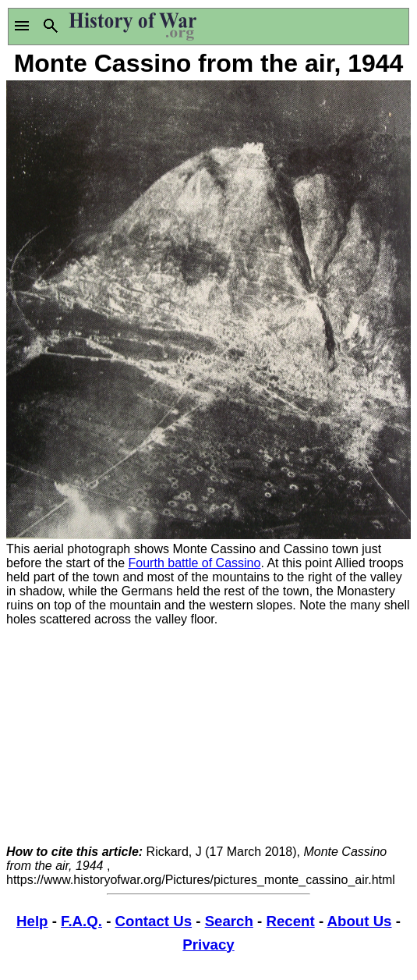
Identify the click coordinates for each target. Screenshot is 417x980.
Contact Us (154, 921)
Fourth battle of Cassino (195, 563)
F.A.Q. (81, 921)
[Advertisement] (208, 736)
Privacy (208, 944)
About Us (360, 921)
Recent (290, 921)
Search (229, 921)
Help (32, 921)
